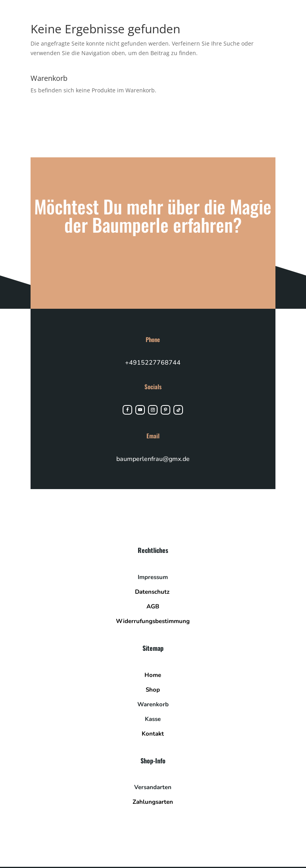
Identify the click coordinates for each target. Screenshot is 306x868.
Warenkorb (153, 706)
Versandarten (153, 790)
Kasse (153, 721)
